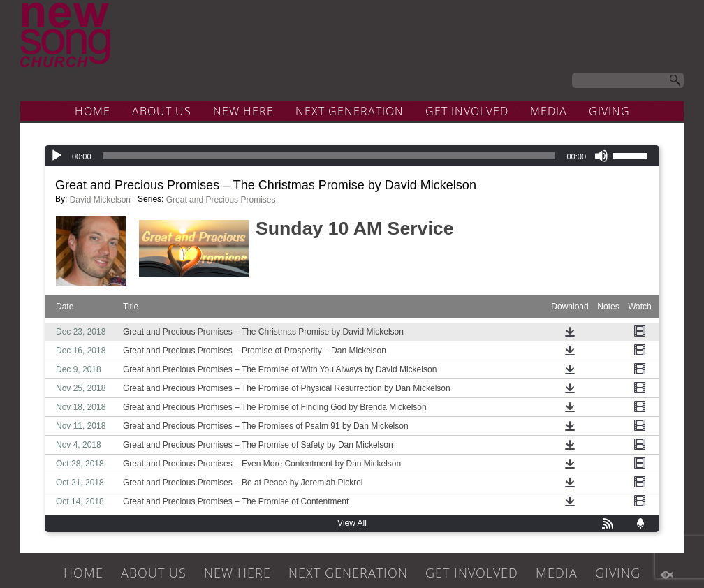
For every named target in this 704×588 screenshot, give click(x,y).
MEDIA (549, 111)
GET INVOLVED (467, 111)
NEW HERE (243, 111)
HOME (93, 111)
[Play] (57, 156)
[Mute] (601, 156)
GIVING (609, 111)
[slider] (329, 156)
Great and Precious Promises (221, 200)
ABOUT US (162, 111)
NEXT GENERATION (350, 111)
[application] (352, 156)
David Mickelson (100, 200)
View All (352, 523)
